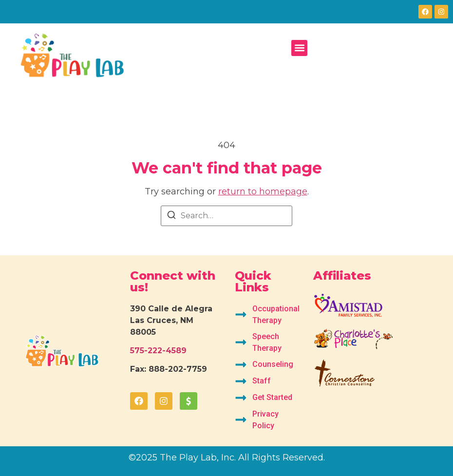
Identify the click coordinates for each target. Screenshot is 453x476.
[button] (299, 48)
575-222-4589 (158, 351)
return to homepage (263, 191)
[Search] (171, 217)
